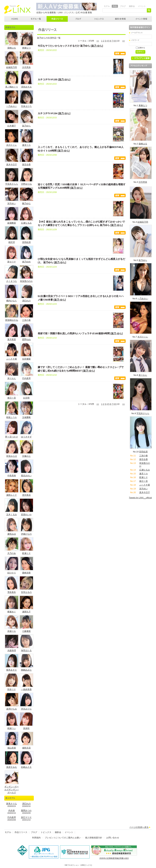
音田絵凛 (26, 242)
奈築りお (12, 631)
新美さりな (12, 804)
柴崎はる (12, 48)
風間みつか (26, 810)
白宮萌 (26, 398)
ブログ (123, 6)
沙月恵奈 (26, 67)
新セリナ (12, 262)
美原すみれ (12, 767)
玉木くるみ (12, 515)
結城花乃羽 (12, 67)
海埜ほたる (26, 650)
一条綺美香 (26, 689)
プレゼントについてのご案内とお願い (63, 838)
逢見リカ (26, 145)
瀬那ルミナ (12, 495)
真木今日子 (12, 165)
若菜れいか (26, 515)
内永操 (12, 810)
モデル (107, 6)
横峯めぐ (12, 612)
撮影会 (132, 6)
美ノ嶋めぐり (12, 87)
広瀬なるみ (26, 223)
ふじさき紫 (12, 359)
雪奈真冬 (12, 592)
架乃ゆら (26, 126)
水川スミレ (12, 145)
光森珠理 (12, 650)
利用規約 (36, 838)
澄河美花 (26, 495)
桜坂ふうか (12, 417)
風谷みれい (26, 476)
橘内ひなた (12, 301)
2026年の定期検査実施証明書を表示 (114, 858)
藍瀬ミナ (26, 553)
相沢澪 (12, 242)
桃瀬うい (12, 728)
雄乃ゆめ (26, 262)
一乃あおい (12, 106)
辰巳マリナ (26, 817)
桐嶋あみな (26, 670)
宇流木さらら (12, 184)
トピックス (99, 19)
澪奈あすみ (26, 87)
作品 (115, 6)
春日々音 (12, 398)
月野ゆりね (26, 184)
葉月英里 (12, 339)
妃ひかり (12, 573)
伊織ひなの (26, 534)
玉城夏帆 (26, 417)
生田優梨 (26, 359)
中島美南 (12, 476)
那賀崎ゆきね (12, 320)
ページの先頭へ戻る (139, 827)
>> (124, 41)
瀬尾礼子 (26, 612)
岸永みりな (26, 709)
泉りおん (12, 378)
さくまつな (12, 281)
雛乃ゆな (26, 203)
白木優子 (12, 126)
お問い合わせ (113, 838)
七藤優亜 (26, 631)
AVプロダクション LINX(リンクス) (15, 19)
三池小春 (26, 320)
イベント (142, 6)
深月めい (12, 203)
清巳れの (26, 301)
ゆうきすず (26, 437)
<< (98, 41)
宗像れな (26, 456)
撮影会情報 (120, 19)
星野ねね (26, 339)
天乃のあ (12, 553)
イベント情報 (141, 19)
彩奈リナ (12, 689)
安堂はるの (26, 592)
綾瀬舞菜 (12, 223)
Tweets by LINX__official (140, 498)
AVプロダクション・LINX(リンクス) (79, 865)
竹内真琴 (26, 378)
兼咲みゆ (12, 534)
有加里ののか (26, 281)
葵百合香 (26, 165)
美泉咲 (26, 728)
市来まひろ (26, 106)
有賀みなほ (12, 456)
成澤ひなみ (12, 709)
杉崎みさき (26, 767)
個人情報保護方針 (94, 838)
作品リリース (57, 19)
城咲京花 (26, 748)
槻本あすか (12, 670)
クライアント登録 (142, 59)
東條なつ (26, 48)
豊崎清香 (26, 573)
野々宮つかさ (12, 437)
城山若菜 (12, 748)
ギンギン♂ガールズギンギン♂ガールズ (12, 790)
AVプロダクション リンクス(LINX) (17, 9)
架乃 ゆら (97, 46)
